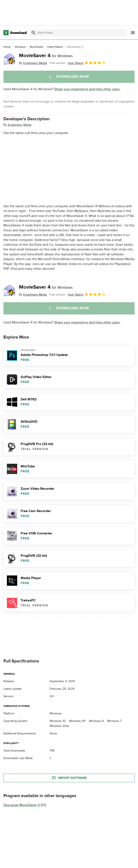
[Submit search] (34, 33)
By (33, 63)
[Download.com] (15, 33)
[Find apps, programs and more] (78, 33)
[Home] (7, 47)
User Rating (87, 63)
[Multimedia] (36, 47)
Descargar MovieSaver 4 (22, 805)
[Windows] (20, 47)
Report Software (69, 778)
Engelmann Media (20, 125)
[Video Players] (55, 47)
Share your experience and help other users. (87, 89)
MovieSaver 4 (46, 56)
